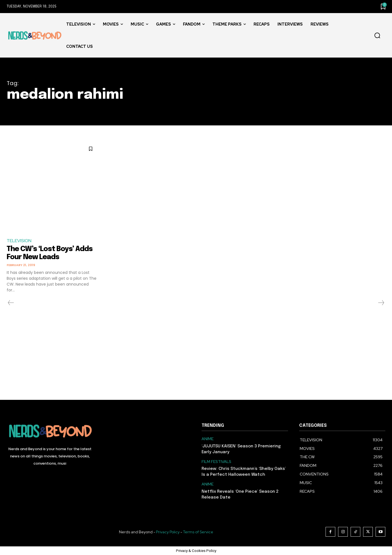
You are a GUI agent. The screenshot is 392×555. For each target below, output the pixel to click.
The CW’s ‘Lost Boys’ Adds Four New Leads (51, 253)
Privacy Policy (168, 532)
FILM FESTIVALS (216, 461)
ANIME (208, 439)
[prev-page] (11, 303)
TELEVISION (19, 241)
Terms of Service (198, 532)
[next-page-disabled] (381, 303)
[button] (377, 36)
